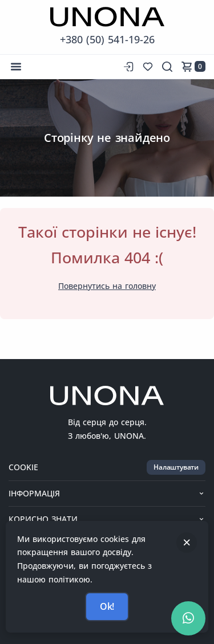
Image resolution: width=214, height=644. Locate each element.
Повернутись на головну (107, 286)
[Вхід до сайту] (127, 67)
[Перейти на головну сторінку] (107, 17)
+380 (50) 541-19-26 (107, 39)
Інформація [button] (107, 493)
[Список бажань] (148, 67)
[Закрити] (187, 543)
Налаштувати (176, 467)
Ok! (107, 606)
